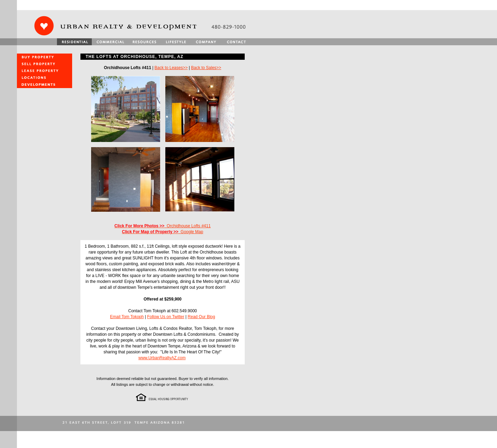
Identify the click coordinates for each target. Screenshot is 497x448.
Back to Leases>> (171, 68)
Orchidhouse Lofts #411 (163, 226)
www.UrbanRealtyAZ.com (162, 358)
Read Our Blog (201, 317)
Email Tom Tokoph (127, 317)
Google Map (162, 232)
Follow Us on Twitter (166, 317)
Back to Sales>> (206, 68)
